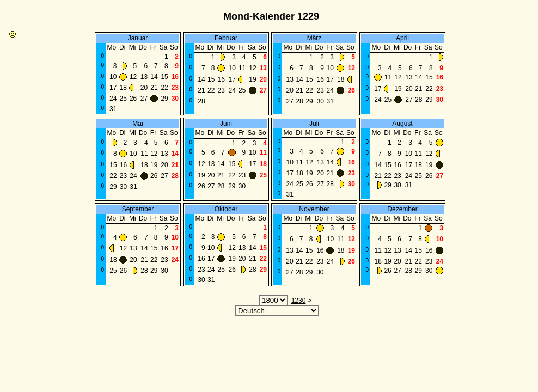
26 (133, 99)
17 (113, 88)
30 (175, 99)
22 (164, 88)
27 (144, 99)
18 (123, 88)
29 (164, 99)
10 (113, 77)
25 (123, 99)
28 (201, 101)
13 (144, 77)
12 (133, 77)
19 (252, 79)
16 (175, 77)
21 (154, 88)
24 (113, 99)
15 (164, 77)
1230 (299, 301)
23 (175, 88)
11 (242, 68)
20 (144, 88)
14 (154, 77)
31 (113, 109)
